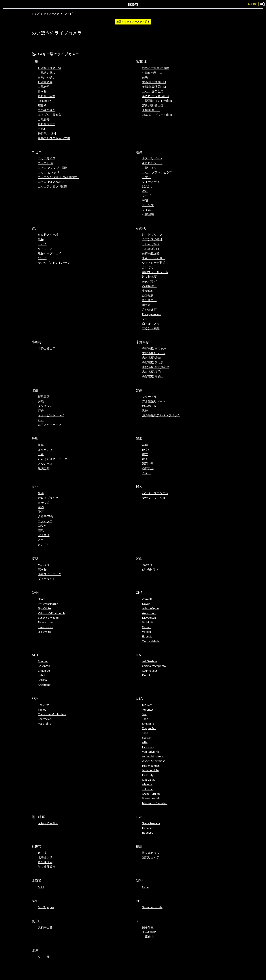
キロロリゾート (152, 163)
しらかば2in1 (151, 249)
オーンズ (148, 205)
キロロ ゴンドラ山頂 (156, 96)
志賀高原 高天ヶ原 (154, 349)
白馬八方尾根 (47, 73)
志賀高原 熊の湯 (153, 363)
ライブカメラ (51, 14)
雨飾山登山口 (47, 349)
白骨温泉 (148, 296)
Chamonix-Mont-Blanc (52, 714)
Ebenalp (147, 637)
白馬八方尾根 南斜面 (156, 68)
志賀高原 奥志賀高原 (156, 367)
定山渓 (42, 853)
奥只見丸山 (149, 300)
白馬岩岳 (44, 87)
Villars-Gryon (150, 608)
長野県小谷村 (47, 96)
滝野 (145, 191)
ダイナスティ (151, 182)
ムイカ (146, 473)
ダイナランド (47, 579)
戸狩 (41, 411)
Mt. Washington (48, 604)
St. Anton (44, 666)
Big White (44, 608)
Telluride (147, 789)
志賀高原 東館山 (153, 377)
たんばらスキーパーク (52, 459)
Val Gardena (150, 661)
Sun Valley (149, 780)
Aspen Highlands (153, 756)
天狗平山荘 (45, 928)
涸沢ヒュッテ (151, 858)
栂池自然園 (45, 82)
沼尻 (41, 531)
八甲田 (42, 540)
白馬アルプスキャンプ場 (54, 138)
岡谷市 (146, 305)
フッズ (146, 196)
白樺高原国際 (151, 253)
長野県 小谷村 (47, 134)
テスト (146, 319)
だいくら (44, 545)
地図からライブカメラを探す (133, 22)
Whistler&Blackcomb (51, 613)
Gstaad (147, 627)
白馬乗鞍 (44, 120)
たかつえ (44, 503)
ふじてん (148, 268)
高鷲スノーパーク (50, 574)
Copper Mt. (149, 728)
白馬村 (42, 129)
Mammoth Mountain (155, 803)
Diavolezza (149, 618)
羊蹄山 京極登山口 (154, 82)
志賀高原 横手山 (153, 372)
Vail (144, 714)
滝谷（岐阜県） (48, 823)
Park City (148, 775)
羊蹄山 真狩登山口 (154, 87)
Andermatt (149, 613)
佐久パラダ (149, 282)
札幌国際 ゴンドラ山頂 (157, 101)
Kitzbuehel (45, 685)
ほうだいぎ (45, 450)
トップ (35, 14)
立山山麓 (44, 957)
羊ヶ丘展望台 (47, 867)
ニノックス (45, 521)
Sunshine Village (48, 618)
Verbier (147, 632)
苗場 (145, 445)
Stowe (146, 738)
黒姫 (145, 411)
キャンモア (45, 249)
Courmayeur (150, 671)
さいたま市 (149, 310)
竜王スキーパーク (50, 425)
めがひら (148, 565)
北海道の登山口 (152, 73)
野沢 (41, 420)
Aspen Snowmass (154, 761)
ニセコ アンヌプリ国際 (53, 168)
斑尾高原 (44, 397)
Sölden (42, 680)
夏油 (41, 493)
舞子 (145, 459)
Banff (41, 599)
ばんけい (148, 187)
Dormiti (147, 676)
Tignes (42, 710)
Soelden (43, 661)
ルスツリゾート (152, 158)
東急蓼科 (148, 291)
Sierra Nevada (151, 823)
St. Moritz (148, 623)
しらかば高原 (151, 244)
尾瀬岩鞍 (44, 468)
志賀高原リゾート (154, 353)
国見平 (42, 526)
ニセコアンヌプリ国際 (52, 187)
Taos (145, 719)
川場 (41, 445)
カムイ (42, 244)
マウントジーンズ (154, 498)
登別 (41, 887)
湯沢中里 (148, 464)
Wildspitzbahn (151, 641)
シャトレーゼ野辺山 (155, 263)
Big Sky (147, 705)
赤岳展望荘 (149, 286)
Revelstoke (45, 623)
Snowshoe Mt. (151, 799)
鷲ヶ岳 (42, 570)
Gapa (145, 887)
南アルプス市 (151, 324)
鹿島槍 (42, 106)
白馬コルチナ (47, 77)
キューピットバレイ (51, 415)
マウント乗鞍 (151, 328)
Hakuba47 (45, 101)
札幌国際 (148, 215)
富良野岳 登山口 (153, 106)
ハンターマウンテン (155, 493)
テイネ (146, 210)
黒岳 (41, 239)
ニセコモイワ (47, 158)
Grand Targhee (151, 794)
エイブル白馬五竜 (50, 115)
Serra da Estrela (152, 907)
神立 (145, 454)
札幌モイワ (149, 168)
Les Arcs (44, 705)
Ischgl (41, 676)
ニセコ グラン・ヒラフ (157, 173)
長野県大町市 (47, 124)
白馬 (145, 77)
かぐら (146, 450)
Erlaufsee (44, 671)
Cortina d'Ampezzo (154, 666)
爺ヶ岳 (42, 92)
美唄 (145, 201)
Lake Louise (46, 627)
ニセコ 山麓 (46, 163)
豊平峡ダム (45, 862)
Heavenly (148, 747)
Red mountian (151, 766)
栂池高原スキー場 (50, 68)
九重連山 (148, 937)
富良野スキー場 (48, 235)
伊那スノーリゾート (155, 272)
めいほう (44, 565)
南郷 (41, 507)
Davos (146, 604)
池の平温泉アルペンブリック (161, 415)
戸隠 (41, 402)
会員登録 (253, 4)
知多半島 (148, 928)
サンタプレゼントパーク (54, 263)
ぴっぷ (42, 258)
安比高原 (44, 535)
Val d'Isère (45, 724)
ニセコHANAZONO (51, 182)
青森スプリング (48, 498)
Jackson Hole (150, 770)
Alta (145, 742)
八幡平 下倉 (46, 517)
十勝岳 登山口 (151, 110)
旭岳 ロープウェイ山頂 (157, 115)
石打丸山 (148, 468)
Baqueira (148, 828)
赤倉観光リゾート (154, 402)
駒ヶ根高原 (149, 277)
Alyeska (147, 784)
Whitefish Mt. (151, 752)
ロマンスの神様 (152, 239)
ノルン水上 (45, 464)
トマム (146, 177)
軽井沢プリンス (152, 235)
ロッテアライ (151, 397)
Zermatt (147, 599)
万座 (41, 454)
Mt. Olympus (46, 907)
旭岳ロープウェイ (50, 253)
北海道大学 (45, 858)
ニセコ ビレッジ (48, 173)
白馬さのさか (47, 110)
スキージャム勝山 (154, 258)
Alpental (148, 710)
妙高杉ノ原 (149, 406)
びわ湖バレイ (151, 570)
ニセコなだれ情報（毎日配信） (58, 177)
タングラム (45, 406)
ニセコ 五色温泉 (153, 92)
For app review (152, 314)
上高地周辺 (149, 932)
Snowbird (148, 724)
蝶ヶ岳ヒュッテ (152, 853)
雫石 (41, 512)
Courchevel (45, 719)
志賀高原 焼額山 (153, 358)
